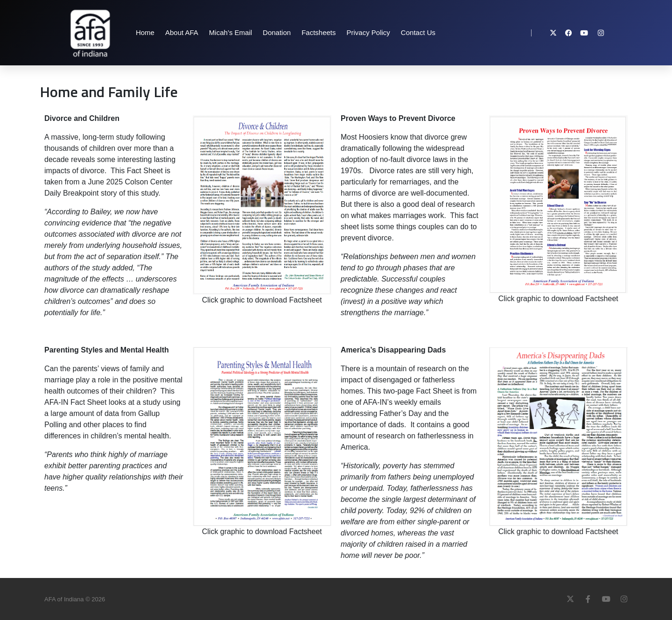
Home (145, 32)
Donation (277, 32)
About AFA (182, 32)
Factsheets (318, 32)
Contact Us (418, 32)
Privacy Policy (368, 32)
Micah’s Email (231, 32)
